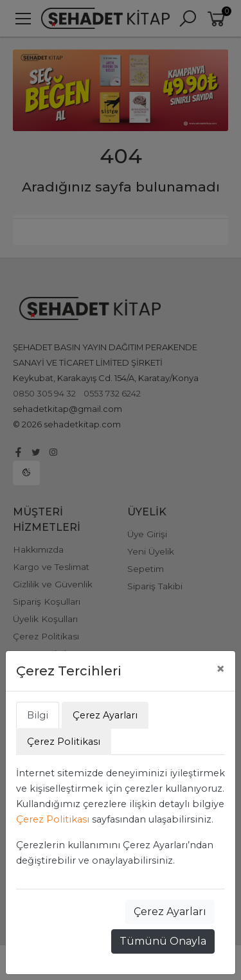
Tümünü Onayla (163, 941)
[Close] (220, 669)
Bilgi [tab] (38, 715)
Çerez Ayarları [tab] (105, 715)
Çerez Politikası (53, 819)
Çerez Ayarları (170, 912)
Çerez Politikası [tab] (64, 742)
